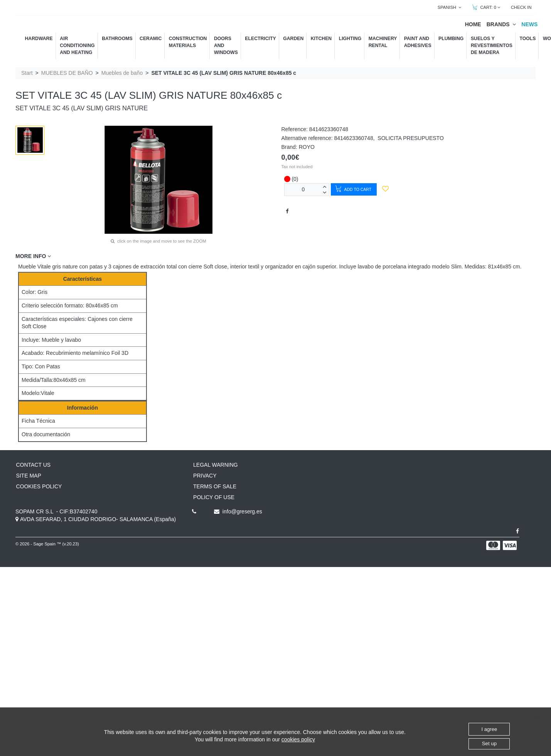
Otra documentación (46, 434)
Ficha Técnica (38, 421)
